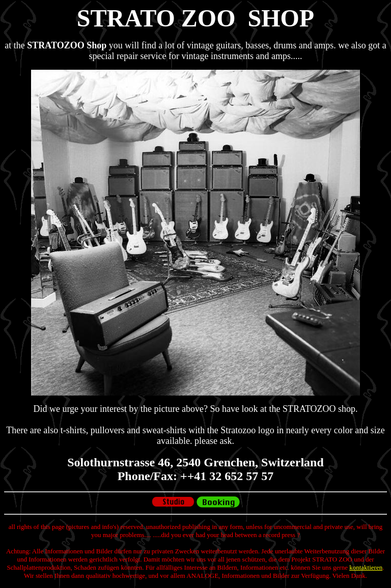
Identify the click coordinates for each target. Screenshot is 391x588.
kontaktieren (366, 567)
